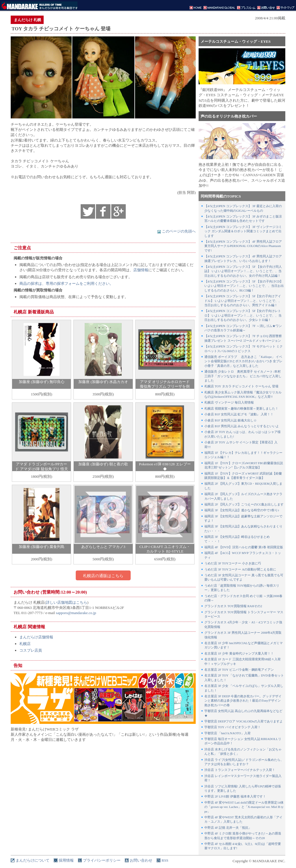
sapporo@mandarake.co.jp (76, 613)
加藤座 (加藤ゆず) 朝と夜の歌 (103, 464)
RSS (165, 860)
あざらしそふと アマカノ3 (103, 547)
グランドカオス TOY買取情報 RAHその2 (233, 606)
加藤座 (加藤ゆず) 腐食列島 (42, 547)
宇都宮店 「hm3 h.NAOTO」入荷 (227, 733)
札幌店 (25, 644)
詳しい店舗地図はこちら (67, 602)
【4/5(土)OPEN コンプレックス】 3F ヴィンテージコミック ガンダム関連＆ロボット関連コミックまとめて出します (243, 231)
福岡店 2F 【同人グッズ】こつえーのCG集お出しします (244, 504)
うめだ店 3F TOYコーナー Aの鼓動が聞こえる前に (240, 569)
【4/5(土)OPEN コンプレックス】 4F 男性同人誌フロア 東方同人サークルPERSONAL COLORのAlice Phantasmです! (243, 246)
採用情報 (66, 860)
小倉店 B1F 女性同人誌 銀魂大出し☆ (231, 420)
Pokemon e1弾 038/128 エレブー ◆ (165, 466)
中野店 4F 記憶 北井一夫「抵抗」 (228, 828)
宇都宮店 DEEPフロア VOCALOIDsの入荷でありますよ (244, 721)
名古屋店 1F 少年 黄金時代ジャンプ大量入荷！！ (239, 653)
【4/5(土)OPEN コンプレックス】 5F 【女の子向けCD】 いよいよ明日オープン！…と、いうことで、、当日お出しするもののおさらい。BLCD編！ (244, 286)
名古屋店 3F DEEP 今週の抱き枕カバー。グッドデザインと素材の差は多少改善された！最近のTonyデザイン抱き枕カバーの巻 (243, 701)
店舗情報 (141, 270)
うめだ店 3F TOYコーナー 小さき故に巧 (233, 563)
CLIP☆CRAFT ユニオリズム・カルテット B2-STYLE (165, 549)
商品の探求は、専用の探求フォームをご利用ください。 (66, 284)
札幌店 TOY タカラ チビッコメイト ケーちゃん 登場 (241, 386)
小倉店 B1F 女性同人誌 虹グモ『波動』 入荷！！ (239, 414)
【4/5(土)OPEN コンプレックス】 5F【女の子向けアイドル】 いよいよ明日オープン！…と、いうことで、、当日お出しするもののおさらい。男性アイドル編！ (243, 301)
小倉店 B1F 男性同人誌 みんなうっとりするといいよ (242, 426)
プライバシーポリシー (102, 860)
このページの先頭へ (176, 231)
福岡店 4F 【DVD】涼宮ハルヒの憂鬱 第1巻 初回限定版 (244, 547)
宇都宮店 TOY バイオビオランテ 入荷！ (233, 727)
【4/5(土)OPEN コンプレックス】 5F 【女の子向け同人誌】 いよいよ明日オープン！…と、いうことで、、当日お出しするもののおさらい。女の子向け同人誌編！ (243, 271)
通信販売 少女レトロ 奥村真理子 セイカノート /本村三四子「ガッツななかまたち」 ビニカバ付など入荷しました (243, 376)
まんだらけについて (33, 860)
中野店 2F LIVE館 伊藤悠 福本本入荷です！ (235, 796)
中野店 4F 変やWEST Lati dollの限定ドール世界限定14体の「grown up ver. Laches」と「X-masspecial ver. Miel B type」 (244, 807)
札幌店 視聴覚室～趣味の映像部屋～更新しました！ (241, 408)
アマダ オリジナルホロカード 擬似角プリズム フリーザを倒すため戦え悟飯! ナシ (165, 387)
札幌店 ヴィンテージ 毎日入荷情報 (229, 402)
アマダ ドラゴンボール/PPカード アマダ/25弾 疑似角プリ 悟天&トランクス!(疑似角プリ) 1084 (41, 469)
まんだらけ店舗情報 (36, 637)
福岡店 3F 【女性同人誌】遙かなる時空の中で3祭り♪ (242, 510)
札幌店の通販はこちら (103, 576)
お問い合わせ (141, 860)
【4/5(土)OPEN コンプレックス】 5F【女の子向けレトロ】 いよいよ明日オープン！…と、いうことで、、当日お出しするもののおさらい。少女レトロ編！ (243, 315)
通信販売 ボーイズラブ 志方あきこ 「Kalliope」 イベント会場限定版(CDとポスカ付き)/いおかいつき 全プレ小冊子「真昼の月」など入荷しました (243, 361)
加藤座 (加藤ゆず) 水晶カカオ (103, 382)
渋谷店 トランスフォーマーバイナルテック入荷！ (240, 770)
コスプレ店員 (31, 650)
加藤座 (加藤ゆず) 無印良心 (42, 382)
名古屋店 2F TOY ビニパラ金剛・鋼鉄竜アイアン (239, 670)
